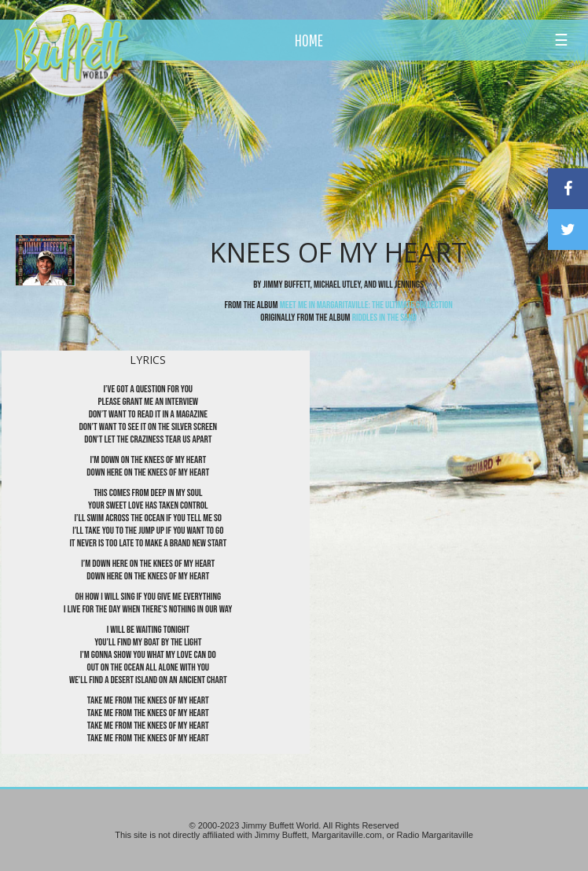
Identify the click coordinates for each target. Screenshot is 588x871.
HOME (309, 40)
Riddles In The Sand (384, 318)
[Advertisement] (343, 145)
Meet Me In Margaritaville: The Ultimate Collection (366, 305)
